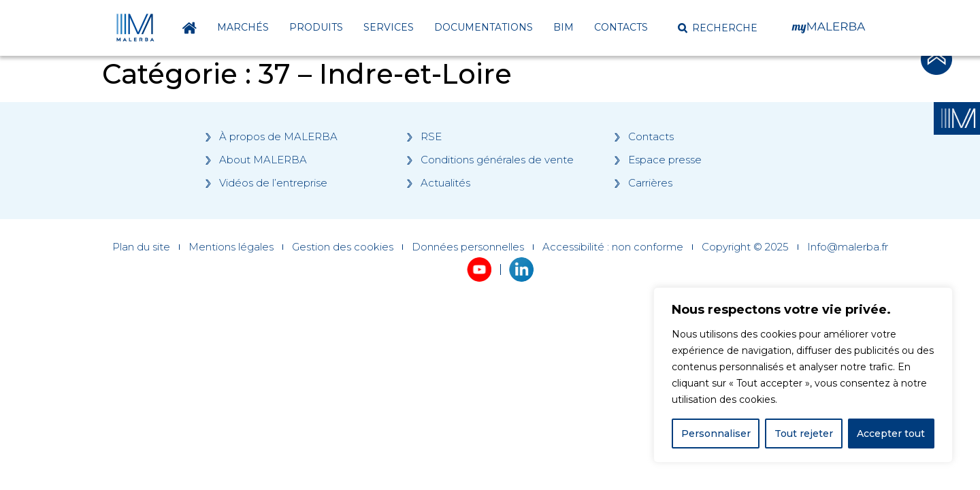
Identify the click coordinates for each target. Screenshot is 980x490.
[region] (803, 375)
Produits (316, 27)
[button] (718, 28)
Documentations (484, 27)
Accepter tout (891, 434)
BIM (563, 27)
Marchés (243, 27)
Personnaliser (716, 434)
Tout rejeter (804, 434)
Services (389, 27)
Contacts (621, 27)
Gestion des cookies (343, 247)
